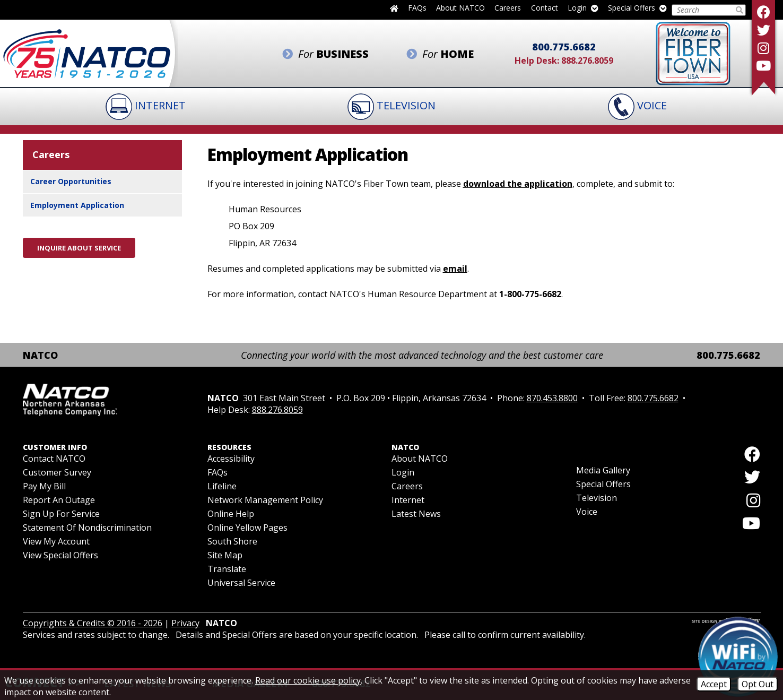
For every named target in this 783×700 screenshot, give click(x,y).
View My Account (56, 541)
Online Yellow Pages (247, 528)
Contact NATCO (54, 459)
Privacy (185, 623)
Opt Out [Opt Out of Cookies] (758, 684)
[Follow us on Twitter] (763, 30)
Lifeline (222, 486)
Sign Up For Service (61, 514)
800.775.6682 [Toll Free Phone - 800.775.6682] (564, 47)
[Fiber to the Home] (693, 53)
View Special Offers (60, 555)
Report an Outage (59, 500)
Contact (545, 8)
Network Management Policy (265, 500)
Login (583, 8)
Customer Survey (57, 472)
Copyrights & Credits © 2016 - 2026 (93, 623)
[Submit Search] (739, 10)
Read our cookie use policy (308, 680)
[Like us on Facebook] (763, 12)
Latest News (416, 514)
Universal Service (241, 583)
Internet (408, 500)
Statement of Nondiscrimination (87, 528)
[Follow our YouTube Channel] (763, 66)
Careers (508, 8)
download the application (518, 184)
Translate (227, 569)
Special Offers (637, 8)
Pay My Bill (44, 486)
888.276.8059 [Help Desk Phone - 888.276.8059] (587, 61)
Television (597, 498)
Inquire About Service (79, 248)
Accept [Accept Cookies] (714, 684)
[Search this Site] (703, 10)
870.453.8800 (552, 398)
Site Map (225, 555)
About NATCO (460, 8)
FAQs (417, 8)
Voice (587, 512)
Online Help (231, 514)
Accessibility (231, 459)
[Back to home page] (394, 8)
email (455, 269)
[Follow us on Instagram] (763, 48)
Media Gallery (603, 470)
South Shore (232, 541)
